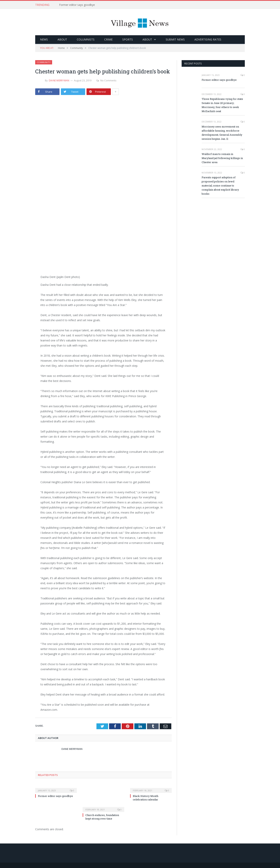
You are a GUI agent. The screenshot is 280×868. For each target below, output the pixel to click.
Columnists (86, 39)
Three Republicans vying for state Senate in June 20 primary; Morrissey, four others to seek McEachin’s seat (222, 105)
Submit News (175, 39)
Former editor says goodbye (77, 5)
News (44, 39)
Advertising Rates (208, 39)
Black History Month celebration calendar (146, 798)
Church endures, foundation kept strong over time (102, 817)
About (62, 39)
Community (44, 62)
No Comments (106, 80)
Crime (108, 39)
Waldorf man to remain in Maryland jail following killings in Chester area (222, 158)
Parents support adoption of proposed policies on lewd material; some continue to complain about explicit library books (220, 186)
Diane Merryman (59, 80)
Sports (128, 39)
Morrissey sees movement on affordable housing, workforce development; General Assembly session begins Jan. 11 (222, 133)
